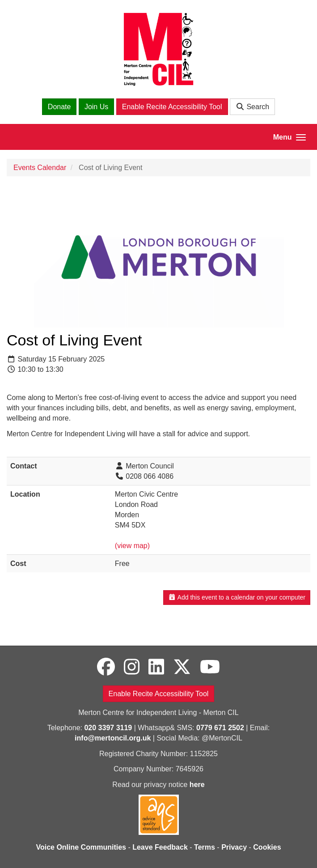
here (197, 785)
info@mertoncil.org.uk (113, 738)
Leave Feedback (160, 847)
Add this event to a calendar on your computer (237, 597)
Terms (205, 847)
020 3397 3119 (108, 728)
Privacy (234, 847)
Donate (59, 107)
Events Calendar (40, 168)
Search (252, 107)
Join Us (96, 107)
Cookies (267, 847)
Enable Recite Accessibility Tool (172, 107)
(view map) (132, 546)
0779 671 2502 (220, 728)
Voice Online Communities (81, 847)
